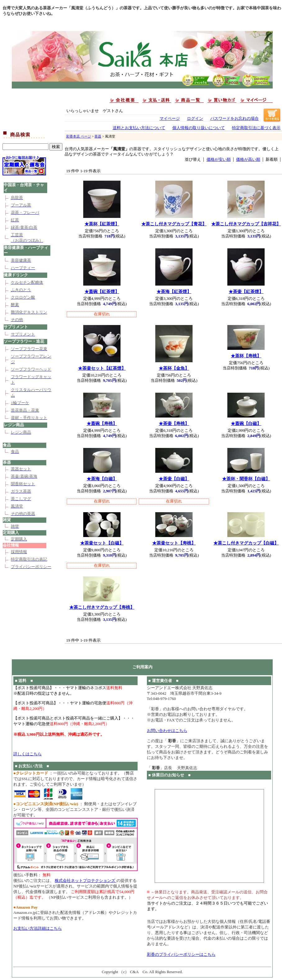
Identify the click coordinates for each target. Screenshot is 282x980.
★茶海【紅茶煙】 (174, 291)
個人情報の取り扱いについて (199, 128)
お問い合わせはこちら (167, 731)
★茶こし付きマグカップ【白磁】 (246, 543)
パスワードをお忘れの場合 (234, 119)
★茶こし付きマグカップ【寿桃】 (102, 607)
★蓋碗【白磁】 (246, 423)
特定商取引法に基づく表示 (256, 128)
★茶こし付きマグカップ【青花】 (174, 224)
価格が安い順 (219, 160)
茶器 (98, 136)
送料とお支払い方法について (139, 128)
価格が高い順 (248, 160)
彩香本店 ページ (79, 136)
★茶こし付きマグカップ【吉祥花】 (246, 224)
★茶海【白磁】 (102, 479)
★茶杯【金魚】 (174, 368)
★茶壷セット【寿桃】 (174, 543)
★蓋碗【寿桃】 (102, 423)
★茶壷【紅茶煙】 (246, 291)
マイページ (170, 119)
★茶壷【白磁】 (174, 479)
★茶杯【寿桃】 (246, 356)
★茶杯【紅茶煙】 (102, 224)
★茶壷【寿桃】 (174, 423)
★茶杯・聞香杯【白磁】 (246, 479)
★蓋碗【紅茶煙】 (102, 291)
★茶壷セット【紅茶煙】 (102, 368)
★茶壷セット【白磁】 (102, 543)
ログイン (195, 119)
